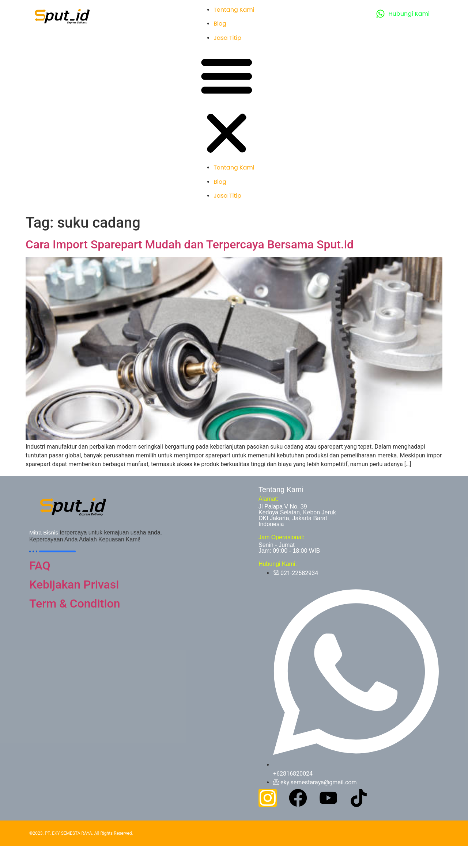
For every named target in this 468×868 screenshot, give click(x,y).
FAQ (40, 566)
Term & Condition (75, 604)
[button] (227, 105)
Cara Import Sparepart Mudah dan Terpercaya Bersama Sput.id (190, 244)
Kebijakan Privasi (74, 585)
